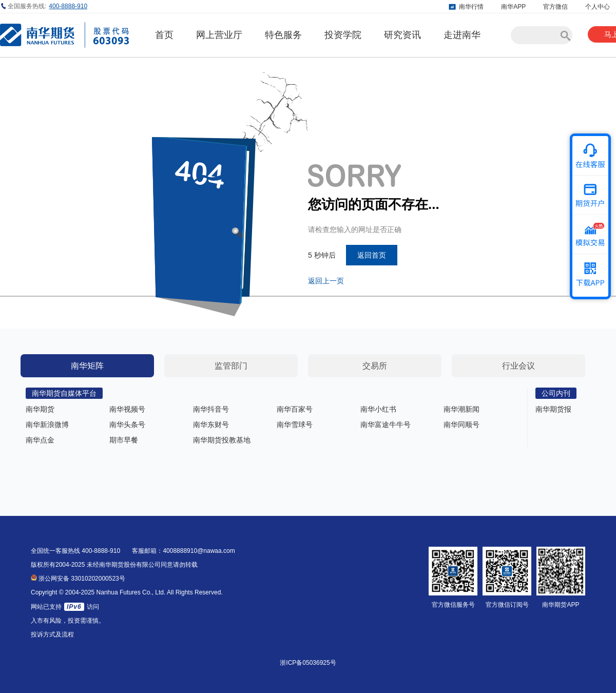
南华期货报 (553, 409)
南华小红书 (378, 409)
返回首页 (372, 255)
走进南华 (462, 35)
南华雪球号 (295, 425)
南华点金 (40, 440)
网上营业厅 (219, 35)
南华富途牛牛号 (386, 425)
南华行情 (471, 7)
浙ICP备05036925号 (308, 663)
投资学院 (343, 35)
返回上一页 (326, 281)
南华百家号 (295, 409)
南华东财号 (211, 425)
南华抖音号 (211, 409)
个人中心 (598, 7)
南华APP (513, 7)
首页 (164, 35)
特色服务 (283, 35)
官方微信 (555, 7)
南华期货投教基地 (222, 440)
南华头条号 (127, 425)
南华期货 (40, 409)
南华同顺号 (461, 425)
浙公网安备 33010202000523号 (78, 579)
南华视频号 (127, 409)
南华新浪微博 (47, 425)
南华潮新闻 (461, 409)
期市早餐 (124, 440)
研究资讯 (402, 35)
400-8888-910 (68, 6)
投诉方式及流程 (52, 634)
